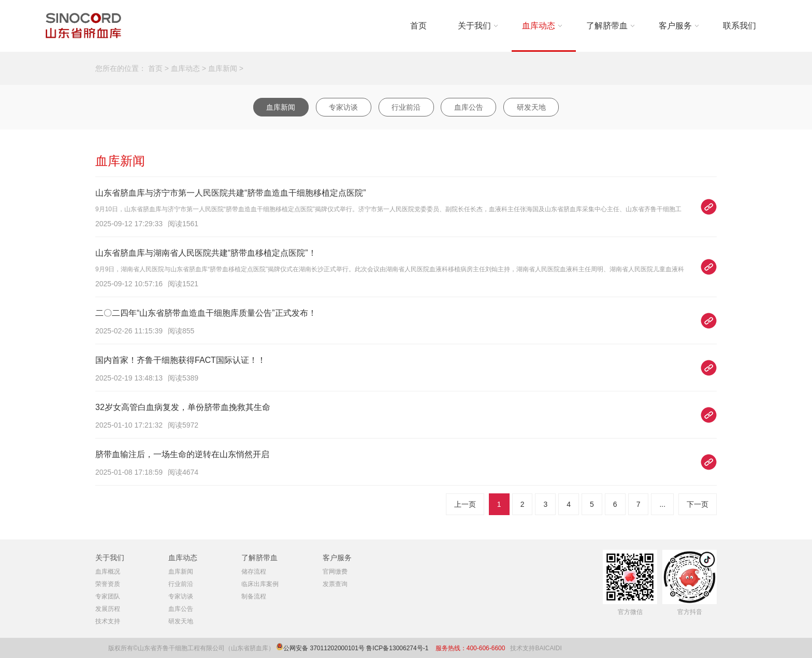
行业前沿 (406, 107)
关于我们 (474, 26)
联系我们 (740, 26)
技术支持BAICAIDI (536, 648)
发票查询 (335, 584)
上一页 (465, 504)
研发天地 (531, 107)
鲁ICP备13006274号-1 (398, 648)
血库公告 (469, 107)
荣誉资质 (108, 584)
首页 (418, 26)
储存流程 (254, 572)
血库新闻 (223, 68)
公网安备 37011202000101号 (324, 648)
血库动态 (539, 26)
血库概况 (108, 572)
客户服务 (675, 26)
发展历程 (108, 609)
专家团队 (108, 596)
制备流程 (254, 596)
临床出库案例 (260, 584)
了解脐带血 (607, 26)
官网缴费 (335, 572)
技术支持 (108, 621)
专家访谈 (343, 107)
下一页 (698, 504)
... (662, 504)
